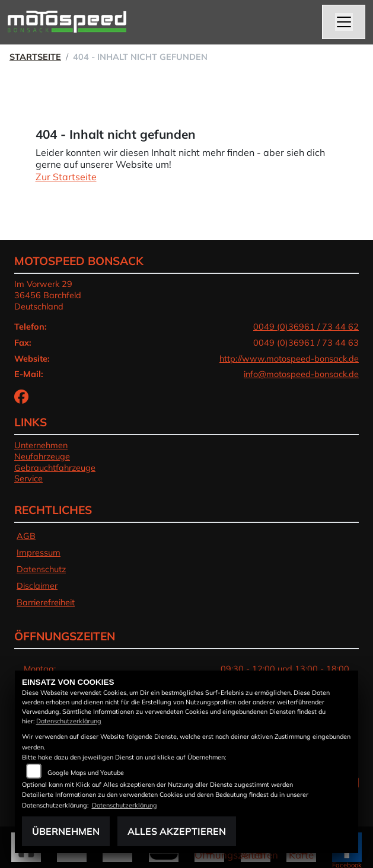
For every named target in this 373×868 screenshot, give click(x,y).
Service (28, 478)
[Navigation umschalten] (344, 22)
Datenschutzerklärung (69, 721)
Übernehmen (66, 831)
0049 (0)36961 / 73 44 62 (306, 327)
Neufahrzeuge (42, 457)
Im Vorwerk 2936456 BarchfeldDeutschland (48, 295)
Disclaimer (37, 586)
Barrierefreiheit (46, 602)
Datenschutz (41, 569)
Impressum (39, 553)
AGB (26, 536)
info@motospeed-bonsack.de (301, 374)
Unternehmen (41, 445)
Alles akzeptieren (177, 831)
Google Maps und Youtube (86, 773)
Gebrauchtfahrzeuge (55, 468)
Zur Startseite (66, 177)
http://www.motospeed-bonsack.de (289, 359)
